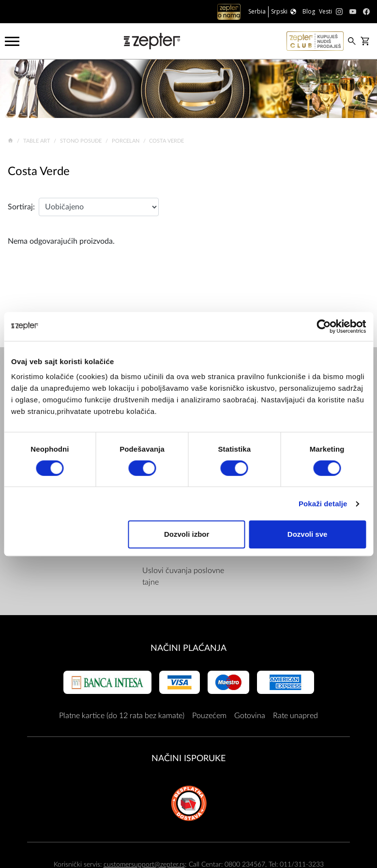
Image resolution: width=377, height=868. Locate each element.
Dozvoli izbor (187, 534)
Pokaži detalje (323, 504)
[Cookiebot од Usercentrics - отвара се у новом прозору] (324, 326)
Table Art (38, 141)
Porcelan (126, 141)
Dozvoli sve (308, 534)
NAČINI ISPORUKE (188, 758)
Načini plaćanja (188, 648)
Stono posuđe (82, 141)
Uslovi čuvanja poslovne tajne (183, 576)
